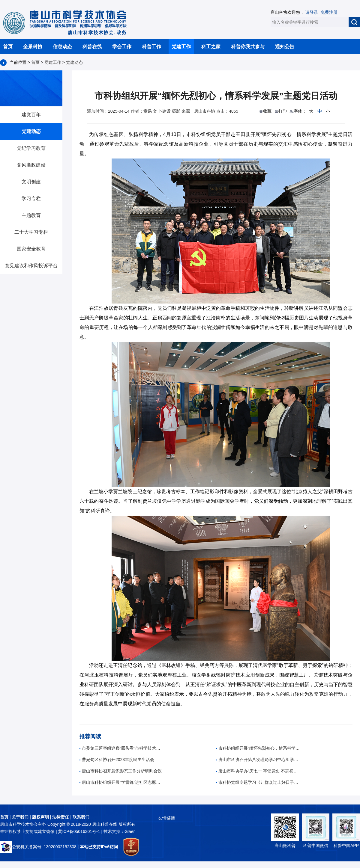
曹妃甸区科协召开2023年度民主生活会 (117, 760)
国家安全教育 (31, 249)
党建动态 (74, 62)
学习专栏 (31, 198)
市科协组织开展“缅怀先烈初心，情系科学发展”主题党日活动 (258, 748)
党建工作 (181, 47)
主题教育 (31, 215)
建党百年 (31, 115)
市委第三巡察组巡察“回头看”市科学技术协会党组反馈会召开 (121, 748)
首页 (8, 47)
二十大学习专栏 (31, 232)
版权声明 (40, 817)
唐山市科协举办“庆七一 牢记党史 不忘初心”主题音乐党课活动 (258, 771)
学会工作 (122, 47)
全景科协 (33, 47)
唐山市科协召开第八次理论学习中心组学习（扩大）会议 (258, 760)
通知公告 (285, 47)
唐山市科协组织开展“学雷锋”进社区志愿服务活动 (121, 782)
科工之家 (211, 47)
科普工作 (151, 47)
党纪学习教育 (31, 148)
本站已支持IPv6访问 (99, 847)
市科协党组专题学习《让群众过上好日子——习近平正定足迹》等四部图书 (258, 782)
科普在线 (92, 47)
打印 (283, 111)
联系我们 (81, 817)
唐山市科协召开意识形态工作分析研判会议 (121, 771)
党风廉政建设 (31, 165)
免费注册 (329, 12)
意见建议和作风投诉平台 (31, 266)
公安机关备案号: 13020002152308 (38, 847)
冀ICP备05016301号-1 (79, 831)
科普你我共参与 (248, 47)
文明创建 (31, 182)
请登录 (312, 12)
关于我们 (20, 817)
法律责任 (61, 817)
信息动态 (62, 47)
